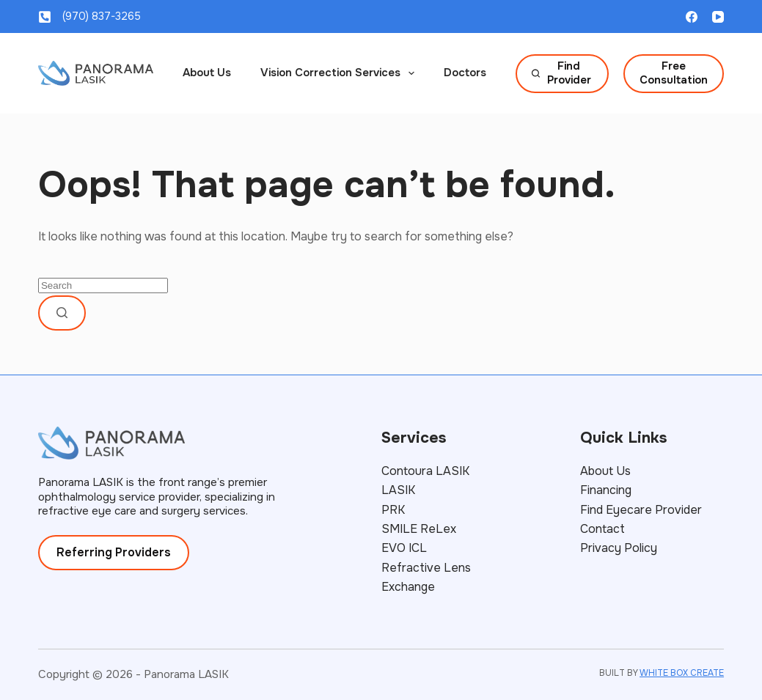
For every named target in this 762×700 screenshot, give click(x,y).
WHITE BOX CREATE (682, 673)
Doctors (465, 73)
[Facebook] (692, 17)
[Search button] (62, 313)
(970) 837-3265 (102, 16)
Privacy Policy (619, 548)
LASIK (398, 490)
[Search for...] (103, 285)
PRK (393, 510)
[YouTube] (718, 17)
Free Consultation (674, 73)
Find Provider (561, 73)
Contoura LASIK (425, 471)
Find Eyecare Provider (641, 510)
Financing (606, 490)
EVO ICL (404, 548)
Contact (602, 529)
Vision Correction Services (340, 73)
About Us (207, 73)
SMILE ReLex (419, 529)
